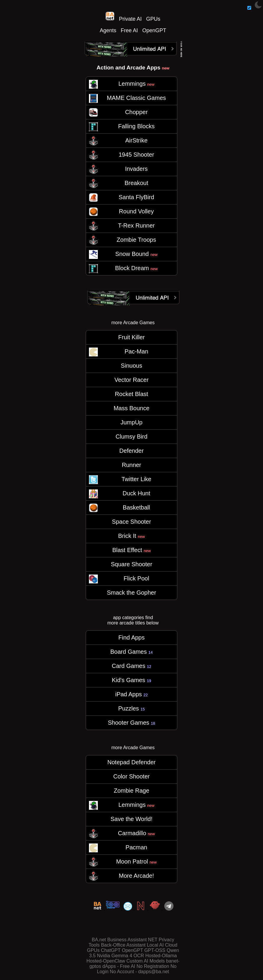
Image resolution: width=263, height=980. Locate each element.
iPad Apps (131, 694)
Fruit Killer (131, 337)
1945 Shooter (136, 155)
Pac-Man (136, 351)
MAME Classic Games (136, 98)
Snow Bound (136, 254)
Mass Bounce (131, 408)
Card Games (131, 666)
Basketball (136, 507)
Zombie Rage (131, 791)
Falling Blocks (136, 126)
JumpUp (131, 422)
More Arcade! (136, 876)
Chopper (136, 112)
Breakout (136, 183)
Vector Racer (131, 380)
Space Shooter (131, 522)
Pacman (136, 847)
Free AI (129, 30)
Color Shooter (131, 776)
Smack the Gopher (132, 593)
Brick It (132, 536)
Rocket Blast (131, 394)
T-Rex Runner (136, 225)
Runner (131, 465)
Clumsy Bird (131, 437)
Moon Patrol (136, 861)
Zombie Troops (136, 240)
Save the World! (131, 819)
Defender (131, 451)
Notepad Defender (131, 762)
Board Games (131, 652)
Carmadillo (136, 833)
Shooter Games (131, 723)
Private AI (130, 19)
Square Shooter (131, 564)
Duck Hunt (136, 493)
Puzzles (131, 708)
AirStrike (137, 140)
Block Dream (137, 268)
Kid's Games (132, 680)
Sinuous (131, 366)
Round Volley (137, 211)
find (149, 618)
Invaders (136, 169)
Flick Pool (136, 578)
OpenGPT (154, 30)
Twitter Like (136, 479)
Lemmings (137, 84)
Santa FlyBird (136, 197)
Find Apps (132, 637)
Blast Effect (131, 550)
